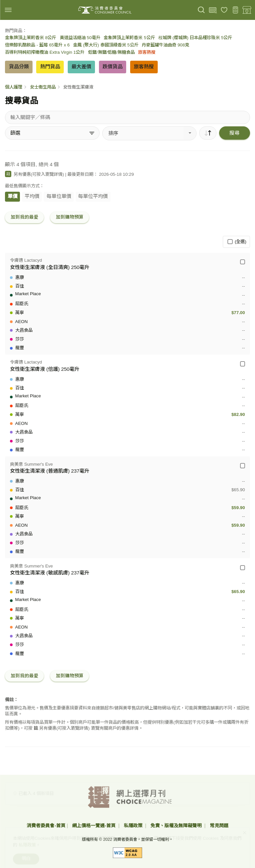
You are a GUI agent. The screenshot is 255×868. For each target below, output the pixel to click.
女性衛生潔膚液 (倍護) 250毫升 (45, 369)
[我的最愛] (224, 10)
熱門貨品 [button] (50, 67)
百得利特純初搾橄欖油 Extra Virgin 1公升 (45, 52)
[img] (8, 10)
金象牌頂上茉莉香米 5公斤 (129, 38)
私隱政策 (134, 826)
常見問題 (219, 826)
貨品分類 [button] (19, 67)
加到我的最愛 (25, 217)
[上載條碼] (213, 10)
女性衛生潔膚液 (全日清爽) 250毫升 (50, 267)
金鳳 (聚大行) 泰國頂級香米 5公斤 (106, 45)
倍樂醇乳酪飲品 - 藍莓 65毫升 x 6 (37, 45)
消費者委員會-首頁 (46, 826)
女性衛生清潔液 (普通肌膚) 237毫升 (50, 471)
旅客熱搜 (147, 52)
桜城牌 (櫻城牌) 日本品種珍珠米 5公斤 (195, 38)
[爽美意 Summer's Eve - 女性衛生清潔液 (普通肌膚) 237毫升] (243, 466)
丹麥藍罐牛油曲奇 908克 (166, 45)
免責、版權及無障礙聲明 (177, 826)
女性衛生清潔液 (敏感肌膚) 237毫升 (50, 573)
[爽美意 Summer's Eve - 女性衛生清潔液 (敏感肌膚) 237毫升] (243, 568)
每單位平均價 (93, 196)
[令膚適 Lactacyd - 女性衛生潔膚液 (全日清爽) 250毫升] (243, 262)
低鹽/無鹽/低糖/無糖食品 (111, 52)
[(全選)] (230, 242)
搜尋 (234, 133)
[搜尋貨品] (127, 117)
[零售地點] (247, 10)
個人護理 (14, 87)
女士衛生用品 (43, 87)
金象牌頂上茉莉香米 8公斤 (31, 38)
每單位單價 (59, 196)
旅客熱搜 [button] (144, 67)
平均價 (32, 196)
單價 (13, 196)
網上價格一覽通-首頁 (94, 826)
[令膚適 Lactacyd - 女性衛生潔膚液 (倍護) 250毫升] (243, 364)
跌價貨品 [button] (113, 67)
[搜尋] (201, 10)
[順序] (208, 133)
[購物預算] (236, 10)
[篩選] (52, 133)
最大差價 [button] (81, 67)
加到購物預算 (70, 217)
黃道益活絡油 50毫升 (80, 38)
